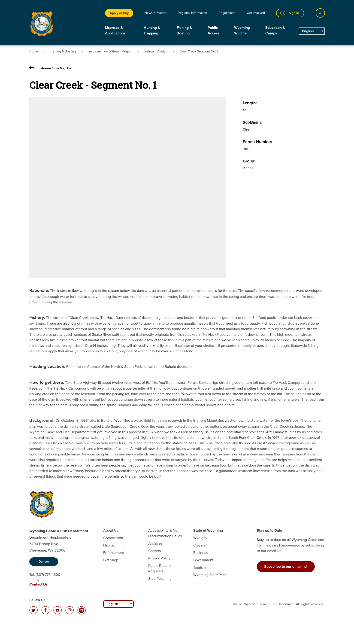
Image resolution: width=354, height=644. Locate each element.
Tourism (200, 567)
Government (203, 560)
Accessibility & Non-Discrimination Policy (165, 533)
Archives (155, 543)
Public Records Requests (160, 568)
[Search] (320, 13)
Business (200, 553)
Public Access (214, 30)
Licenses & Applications (115, 30)
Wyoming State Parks (210, 575)
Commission (113, 538)
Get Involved (256, 13)
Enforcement (114, 553)
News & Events (155, 13)
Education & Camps (275, 30)
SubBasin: (252, 122)
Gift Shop (111, 560)
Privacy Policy (159, 558)
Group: (249, 161)
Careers (154, 551)
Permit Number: (257, 142)
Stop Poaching (160, 578)
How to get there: (47, 382)
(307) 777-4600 (48, 577)
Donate (44, 562)
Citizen (199, 545)
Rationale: (39, 290)
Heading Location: (47, 366)
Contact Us (39, 584)
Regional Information (192, 13)
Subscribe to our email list (286, 566)
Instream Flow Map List (51, 68)
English (308, 31)
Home (34, 51)
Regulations (227, 13)
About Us (111, 530)
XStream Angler (156, 51)
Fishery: (37, 317)
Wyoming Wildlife (242, 30)
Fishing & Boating (184, 30)
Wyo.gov (200, 538)
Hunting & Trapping (152, 30)
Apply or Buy (119, 13)
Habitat (109, 545)
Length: (250, 103)
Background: (42, 420)
